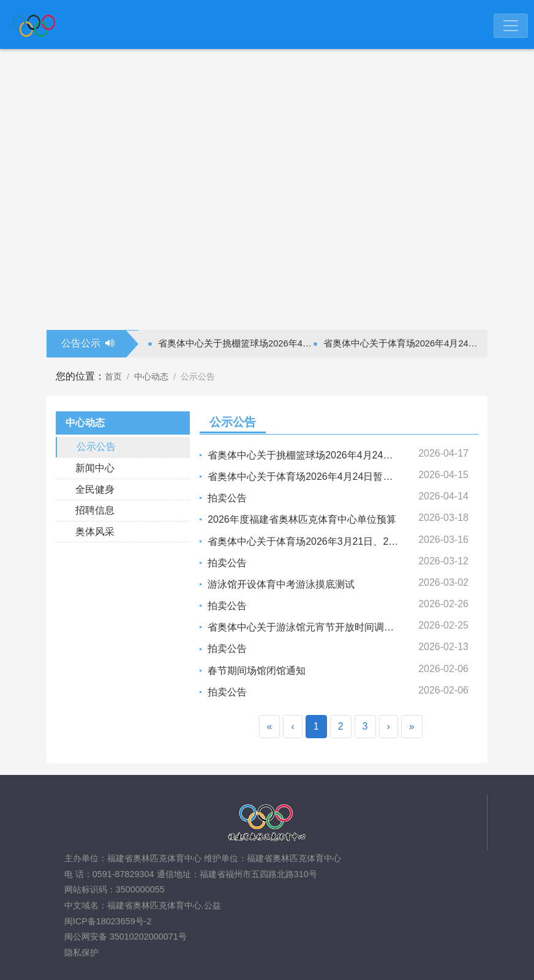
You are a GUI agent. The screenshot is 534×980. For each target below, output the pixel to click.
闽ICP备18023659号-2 (108, 921)
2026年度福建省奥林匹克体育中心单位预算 (302, 519)
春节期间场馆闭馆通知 (257, 671)
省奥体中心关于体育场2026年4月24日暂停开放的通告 (401, 343)
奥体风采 (95, 532)
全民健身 (95, 489)
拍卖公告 (227, 498)
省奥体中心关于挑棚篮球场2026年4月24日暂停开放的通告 (236, 343)
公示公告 (96, 447)
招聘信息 (95, 510)
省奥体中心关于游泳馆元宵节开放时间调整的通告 (315, 627)
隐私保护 (81, 952)
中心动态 (151, 376)
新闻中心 (95, 468)
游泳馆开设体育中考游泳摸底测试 (281, 584)
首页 (113, 376)
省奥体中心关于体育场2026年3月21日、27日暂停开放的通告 (340, 541)
